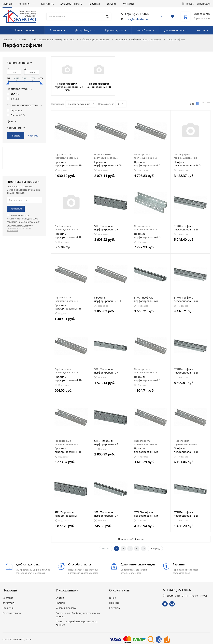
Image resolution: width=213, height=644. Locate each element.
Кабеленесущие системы (94, 39)
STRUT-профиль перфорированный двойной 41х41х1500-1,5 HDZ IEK (70, 514)
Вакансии (115, 603)
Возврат (111, 4)
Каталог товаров (25, 30)
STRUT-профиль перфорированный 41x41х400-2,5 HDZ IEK (188, 514)
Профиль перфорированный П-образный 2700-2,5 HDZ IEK (189, 450)
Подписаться (16, 209)
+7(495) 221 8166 (137, 14)
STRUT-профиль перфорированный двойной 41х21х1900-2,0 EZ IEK (189, 228)
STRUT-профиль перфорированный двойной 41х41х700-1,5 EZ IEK (111, 442)
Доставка (8, 598)
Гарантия (94, 4)
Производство (114, 30)
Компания (25, 4)
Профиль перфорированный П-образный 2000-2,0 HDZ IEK (69, 164)
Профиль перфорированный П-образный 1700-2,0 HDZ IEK (149, 450)
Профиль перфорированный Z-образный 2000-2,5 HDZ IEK (149, 235)
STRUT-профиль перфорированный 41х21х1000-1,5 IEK (106, 514)
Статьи (60, 598)
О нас (112, 598)
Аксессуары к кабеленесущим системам (138, 39)
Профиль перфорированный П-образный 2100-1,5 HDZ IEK (189, 164)
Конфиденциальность (15, 228)
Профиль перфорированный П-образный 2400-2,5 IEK (108, 299)
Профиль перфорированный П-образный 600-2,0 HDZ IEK (71, 307)
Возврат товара (12, 613)
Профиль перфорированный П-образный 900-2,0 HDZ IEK (150, 378)
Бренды (60, 603)
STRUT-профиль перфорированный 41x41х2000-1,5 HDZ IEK (149, 514)
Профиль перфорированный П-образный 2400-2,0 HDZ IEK (149, 164)
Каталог (22, 39)
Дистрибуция (83, 30)
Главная (7, 4)
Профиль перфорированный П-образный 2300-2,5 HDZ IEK (69, 450)
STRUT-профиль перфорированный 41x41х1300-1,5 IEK (106, 371)
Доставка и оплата (71, 4)
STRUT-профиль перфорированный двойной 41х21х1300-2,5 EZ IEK (189, 299)
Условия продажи (66, 608)
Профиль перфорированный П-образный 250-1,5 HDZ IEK (71, 235)
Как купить (47, 4)
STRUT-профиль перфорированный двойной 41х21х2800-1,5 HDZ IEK (189, 371)
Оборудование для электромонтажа (53, 39)
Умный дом (144, 30)
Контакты (128, 4)
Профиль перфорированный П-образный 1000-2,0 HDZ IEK (109, 164)
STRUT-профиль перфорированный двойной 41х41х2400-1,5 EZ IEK (110, 228)
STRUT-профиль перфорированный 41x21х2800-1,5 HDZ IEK (149, 299)
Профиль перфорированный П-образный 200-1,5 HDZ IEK (71, 378)
